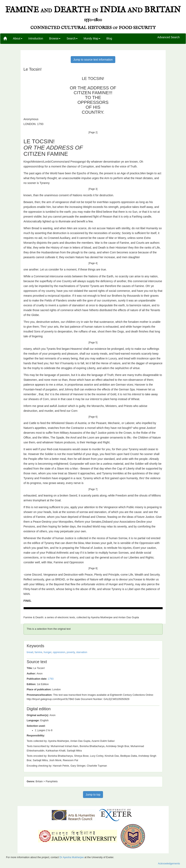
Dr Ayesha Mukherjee (72, 857)
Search (72, 38)
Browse (55, 38)
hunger (48, 652)
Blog (109, 38)
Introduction (36, 38)
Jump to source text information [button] (93, 60)
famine (38, 652)
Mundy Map (92, 38)
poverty (71, 652)
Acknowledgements (169, 864)
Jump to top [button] (93, 795)
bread (30, 652)
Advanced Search (169, 37)
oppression (59, 652)
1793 (51, 679)
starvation (82, 652)
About (18, 38)
